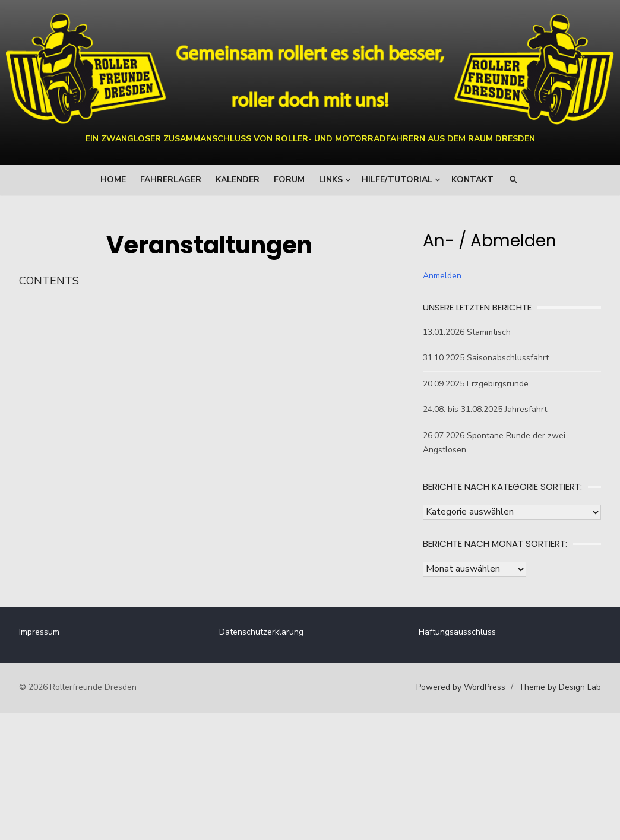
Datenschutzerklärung (267, 632)
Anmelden (437, 276)
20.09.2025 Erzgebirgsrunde (470, 384)
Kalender (238, 180)
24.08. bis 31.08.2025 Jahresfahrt (480, 409)
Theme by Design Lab (543, 687)
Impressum (56, 632)
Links (331, 180)
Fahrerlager (171, 180)
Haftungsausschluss (452, 632)
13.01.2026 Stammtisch (461, 332)
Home (113, 180)
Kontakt (472, 180)
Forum (289, 180)
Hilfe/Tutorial (397, 180)
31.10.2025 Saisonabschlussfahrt (480, 358)
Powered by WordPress (444, 687)
